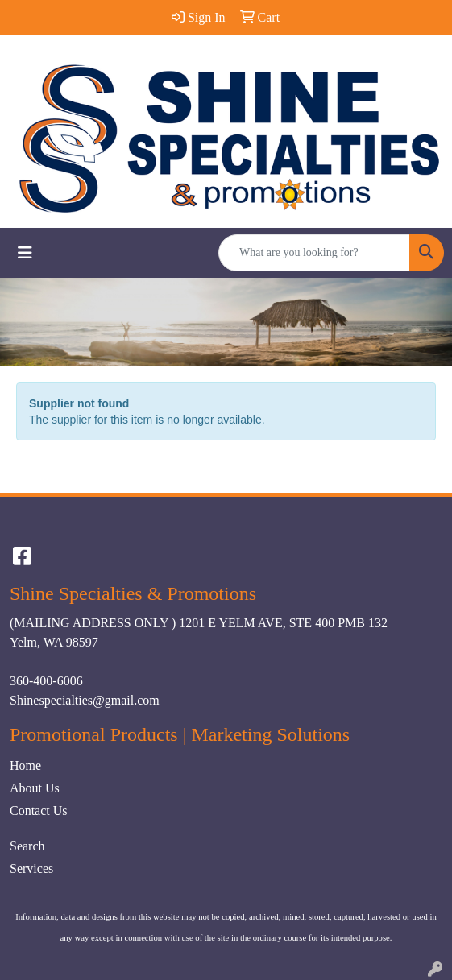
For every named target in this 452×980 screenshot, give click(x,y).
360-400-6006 (46, 681)
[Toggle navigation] (25, 253)
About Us (35, 788)
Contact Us (39, 810)
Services (31, 868)
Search (27, 846)
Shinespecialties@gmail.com (85, 700)
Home (25, 765)
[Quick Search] (314, 253)
